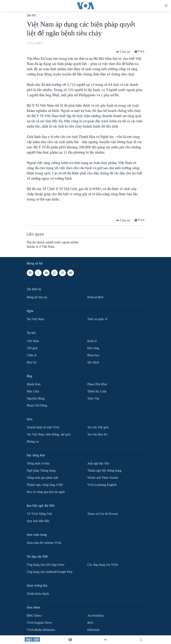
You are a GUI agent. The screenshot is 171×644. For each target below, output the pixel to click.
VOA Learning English (102, 485)
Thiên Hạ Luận (97, 391)
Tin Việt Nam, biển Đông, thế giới (49, 434)
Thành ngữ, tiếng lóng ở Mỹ (45, 485)
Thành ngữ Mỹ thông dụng (104, 471)
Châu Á (32, 355)
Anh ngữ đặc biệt (98, 463)
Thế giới (32, 348)
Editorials (93, 630)
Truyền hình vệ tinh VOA (43, 427)
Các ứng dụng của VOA (103, 565)
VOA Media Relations (41, 630)
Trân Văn (93, 399)
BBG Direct (34, 616)
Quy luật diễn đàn (38, 521)
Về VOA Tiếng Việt (39, 514)
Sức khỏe (93, 362)
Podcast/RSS (95, 297)
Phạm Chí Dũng (37, 405)
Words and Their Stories (103, 478)
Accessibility (96, 616)
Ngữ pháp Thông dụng (41, 471)
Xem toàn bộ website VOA (44, 543)
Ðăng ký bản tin (37, 297)
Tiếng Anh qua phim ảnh (42, 478)
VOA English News (39, 623)
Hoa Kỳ (32, 362)
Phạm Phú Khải (97, 384)
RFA (90, 623)
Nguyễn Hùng (36, 399)
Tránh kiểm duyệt (38, 594)
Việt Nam (33, 341)
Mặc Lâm (33, 391)
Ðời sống (93, 348)
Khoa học (93, 355)
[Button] (123, 52)
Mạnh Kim (34, 384)
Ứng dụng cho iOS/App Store (46, 565)
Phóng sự (33, 442)
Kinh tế (92, 341)
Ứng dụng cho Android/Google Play (50, 572)
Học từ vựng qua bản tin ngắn (46, 492)
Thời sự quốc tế (97, 319)
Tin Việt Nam (35, 319)
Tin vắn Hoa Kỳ (98, 434)
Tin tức (31, 15)
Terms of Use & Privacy (103, 514)
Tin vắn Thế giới (98, 427)
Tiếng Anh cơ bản (38, 463)
